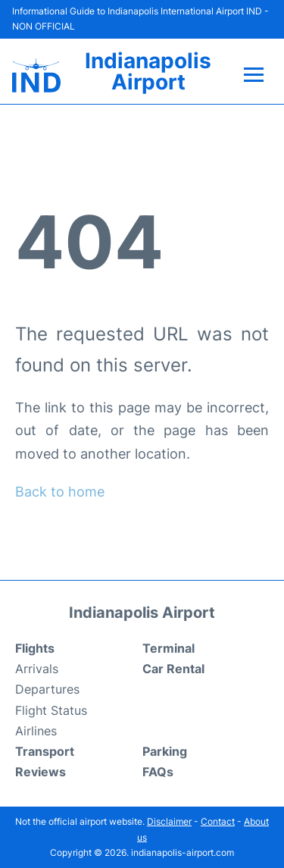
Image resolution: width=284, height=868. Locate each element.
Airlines (36, 731)
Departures (47, 689)
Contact (218, 821)
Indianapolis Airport (148, 71)
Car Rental (173, 669)
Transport (45, 751)
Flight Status (51, 710)
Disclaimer (169, 821)
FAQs (158, 772)
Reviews (41, 772)
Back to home (60, 492)
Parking (165, 751)
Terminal (169, 648)
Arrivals (37, 669)
